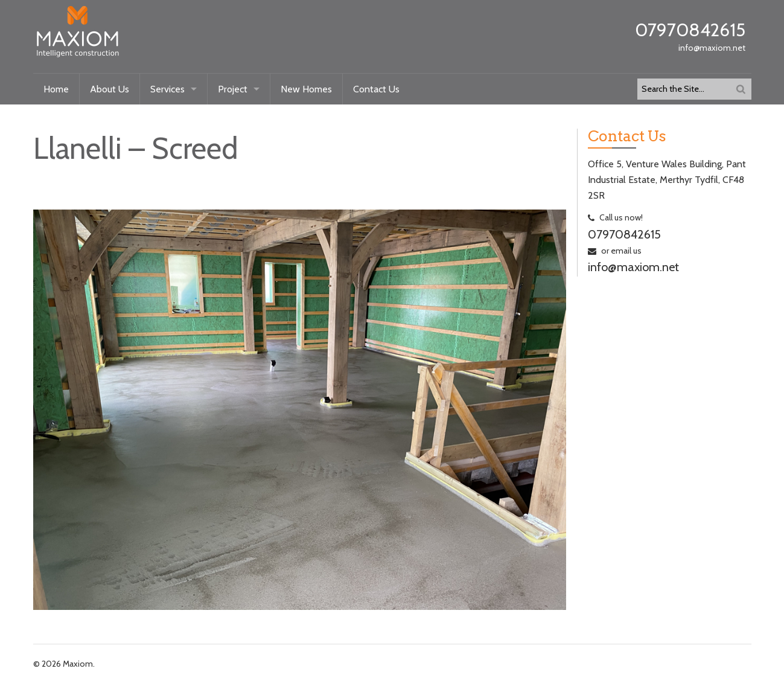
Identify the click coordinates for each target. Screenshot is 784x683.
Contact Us (376, 89)
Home (56, 89)
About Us (110, 89)
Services (167, 89)
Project (233, 89)
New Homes (306, 89)
